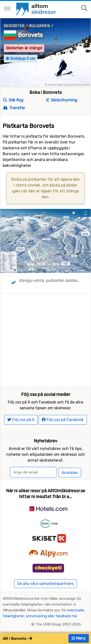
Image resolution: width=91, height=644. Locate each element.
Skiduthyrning (61, 100)
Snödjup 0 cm (21, 58)
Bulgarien (40, 26)
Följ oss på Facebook (63, 420)
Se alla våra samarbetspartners (45, 584)
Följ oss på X (21, 420)
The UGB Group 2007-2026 (58, 624)
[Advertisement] (45, 339)
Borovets (30, 35)
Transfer (14, 108)
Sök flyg (13, 100)
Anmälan (70, 473)
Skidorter (14, 26)
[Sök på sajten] (84, 8)
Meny (79, 638)
